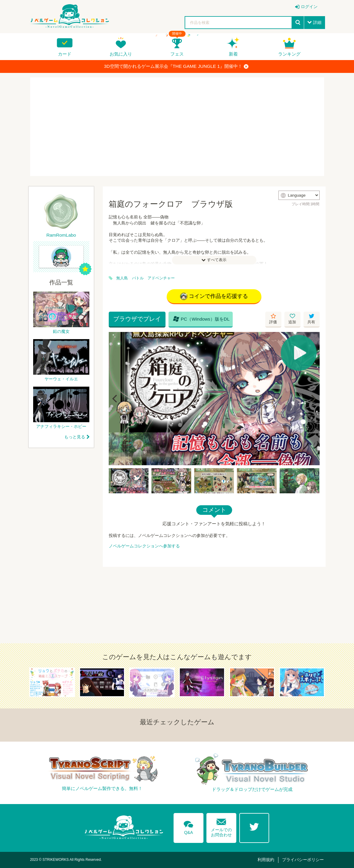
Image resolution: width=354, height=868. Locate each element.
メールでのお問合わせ (221, 826)
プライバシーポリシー (303, 860)
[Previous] (115, 399)
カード (65, 54)
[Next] (313, 399)
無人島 (122, 278)
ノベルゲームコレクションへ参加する (144, 546)
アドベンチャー (161, 278)
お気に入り (121, 54)
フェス (177, 54)
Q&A (189, 826)
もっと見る (75, 437)
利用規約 (266, 860)
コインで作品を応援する (214, 296)
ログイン (309, 7)
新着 (233, 54)
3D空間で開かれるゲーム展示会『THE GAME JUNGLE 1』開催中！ (176, 66)
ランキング (289, 54)
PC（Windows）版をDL (201, 319)
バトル (138, 278)
